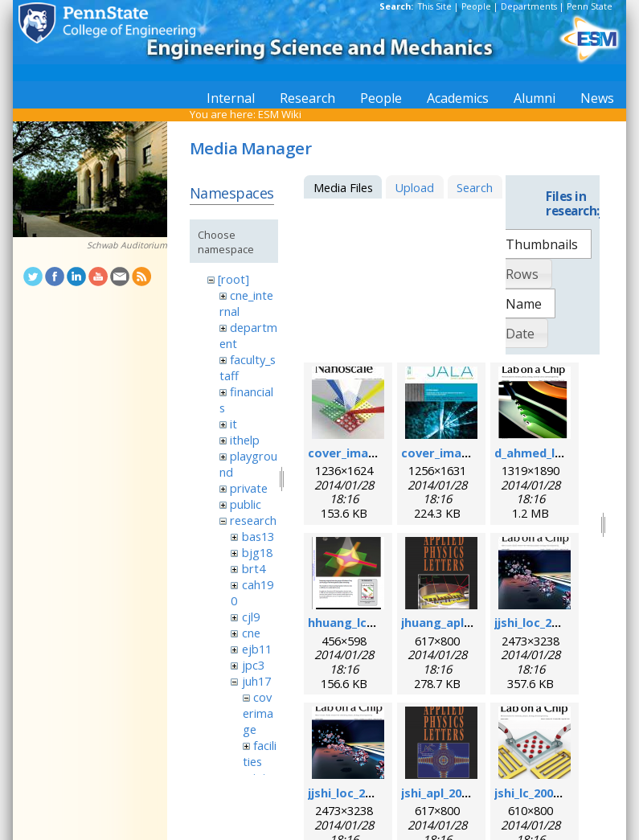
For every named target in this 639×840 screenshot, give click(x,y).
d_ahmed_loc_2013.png (560, 453)
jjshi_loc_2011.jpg (543, 622)
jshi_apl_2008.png (451, 793)
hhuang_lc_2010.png (365, 622)
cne (251, 633)
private (249, 488)
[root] (233, 279)
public (246, 504)
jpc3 (253, 665)
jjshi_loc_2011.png (359, 793)
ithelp (245, 440)
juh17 (256, 681)
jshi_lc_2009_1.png (545, 793)
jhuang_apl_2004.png (461, 622)
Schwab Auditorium (127, 245)
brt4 (254, 568)
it (233, 424)
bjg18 (257, 552)
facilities (260, 753)
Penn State (590, 6)
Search (475, 187)
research (253, 520)
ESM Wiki (280, 114)
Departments (529, 6)
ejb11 (257, 649)
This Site (435, 6)
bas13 (258, 536)
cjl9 (251, 617)
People (476, 6)
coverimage (258, 713)
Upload (414, 187)
